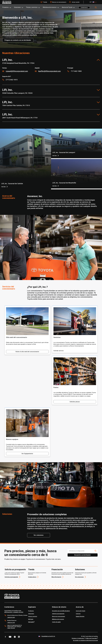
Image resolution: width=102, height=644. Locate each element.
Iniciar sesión (76, 2)
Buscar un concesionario (59, 2)
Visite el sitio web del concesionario (27, 352)
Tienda (31, 570)
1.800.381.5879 (11, 617)
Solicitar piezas (75, 402)
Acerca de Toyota (67, 7)
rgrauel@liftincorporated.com (17, 71)
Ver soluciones (79, 577)
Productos (5, 7)
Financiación (57, 570)
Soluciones (17, 7)
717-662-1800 (76, 71)
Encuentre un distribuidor (83, 555)
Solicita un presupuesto (15, 570)
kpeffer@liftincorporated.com (49, 71)
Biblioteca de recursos (50, 7)
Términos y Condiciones (78, 638)
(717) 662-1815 (12, 80)
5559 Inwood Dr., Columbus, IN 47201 (14, 612)
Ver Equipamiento (27, 454)
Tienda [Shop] (45, 2)
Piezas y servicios (32, 7)
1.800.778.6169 (11, 628)
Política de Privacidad (91, 638)
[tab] (8, 7)
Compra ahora (32, 577)
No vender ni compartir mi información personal (85, 640)
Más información (56, 577)
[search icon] (95, 551)
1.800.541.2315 (11, 623)
